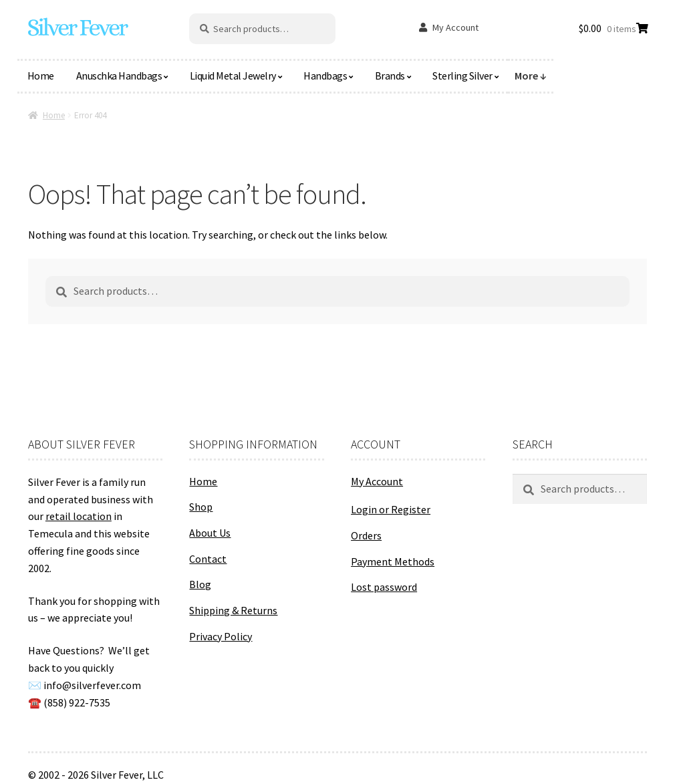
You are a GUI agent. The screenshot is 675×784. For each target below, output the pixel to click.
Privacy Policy (221, 636)
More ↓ (531, 76)
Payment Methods (393, 561)
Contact (208, 559)
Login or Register (391, 509)
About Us (210, 533)
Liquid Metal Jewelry (233, 76)
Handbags (325, 76)
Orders (366, 535)
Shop (201, 507)
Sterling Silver (462, 76)
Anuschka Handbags (119, 76)
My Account (455, 27)
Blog (200, 584)
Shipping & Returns (233, 610)
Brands (390, 76)
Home (41, 76)
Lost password (384, 587)
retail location (79, 516)
